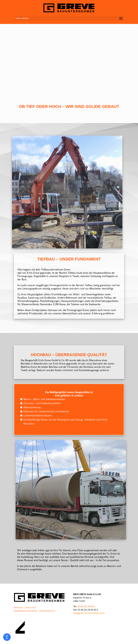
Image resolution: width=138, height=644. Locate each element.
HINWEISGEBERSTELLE (47, 611)
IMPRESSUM (18, 608)
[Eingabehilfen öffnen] (7, 637)
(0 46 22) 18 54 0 (86, 606)
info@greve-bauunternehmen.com (89, 613)
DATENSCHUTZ (30, 608)
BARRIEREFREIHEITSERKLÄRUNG (26, 611)
